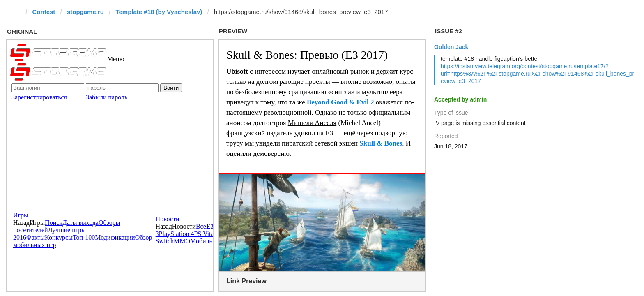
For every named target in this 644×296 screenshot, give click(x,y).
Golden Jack (451, 47)
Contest (44, 12)
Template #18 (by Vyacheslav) (159, 12)
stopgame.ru (85, 12)
